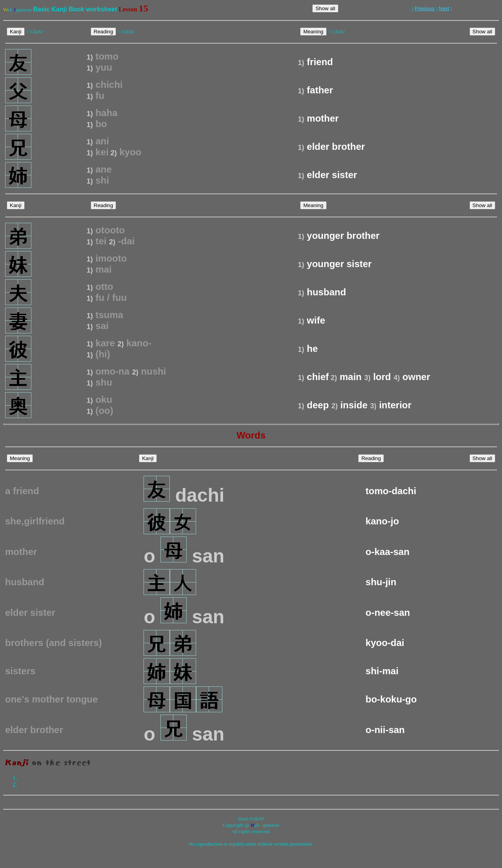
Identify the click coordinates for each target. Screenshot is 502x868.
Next (444, 8)
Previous (425, 8)
